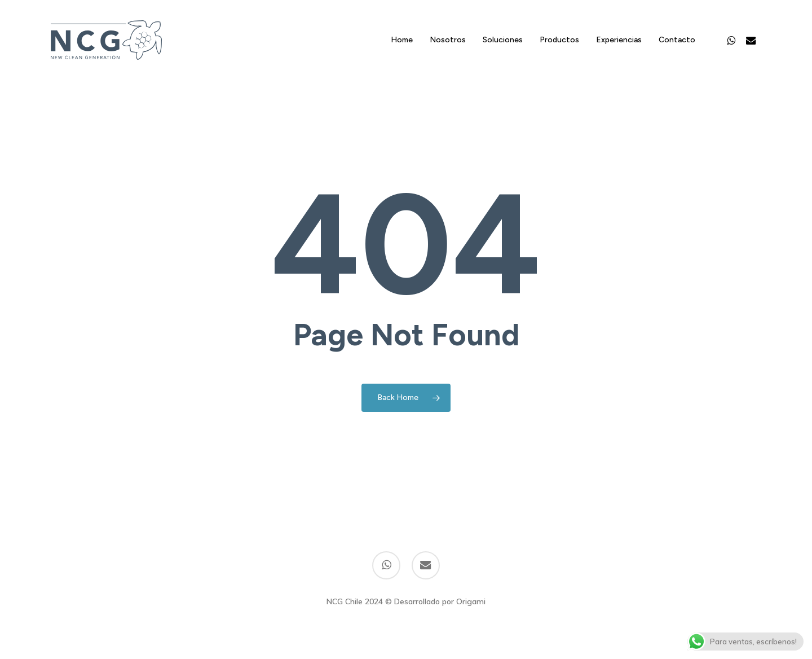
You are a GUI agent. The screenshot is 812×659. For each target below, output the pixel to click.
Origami (471, 601)
